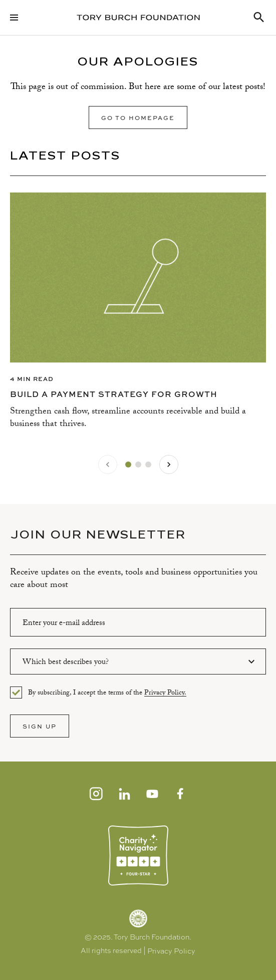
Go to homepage (138, 117)
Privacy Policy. (165, 694)
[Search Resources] (259, 17)
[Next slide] (169, 464)
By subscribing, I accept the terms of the (107, 693)
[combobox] (138, 661)
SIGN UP (40, 726)
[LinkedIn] (124, 793)
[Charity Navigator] (138, 855)
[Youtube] (152, 793)
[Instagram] (96, 793)
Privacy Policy (171, 951)
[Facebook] (180, 793)
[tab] (128, 464)
